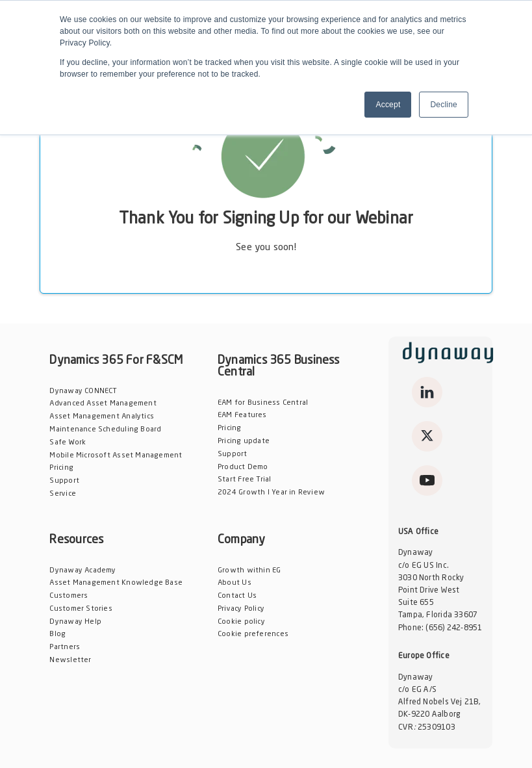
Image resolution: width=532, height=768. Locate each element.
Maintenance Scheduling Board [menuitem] (105, 430)
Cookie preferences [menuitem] (253, 634)
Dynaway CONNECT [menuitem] (83, 391)
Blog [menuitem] (57, 634)
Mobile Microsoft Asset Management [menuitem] (116, 456)
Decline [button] (444, 105)
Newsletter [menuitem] (70, 660)
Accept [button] (388, 105)
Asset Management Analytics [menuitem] (102, 417)
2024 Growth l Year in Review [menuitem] (271, 493)
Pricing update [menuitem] (244, 442)
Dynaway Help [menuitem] (75, 622)
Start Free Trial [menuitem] (244, 480)
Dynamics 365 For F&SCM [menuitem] (116, 361)
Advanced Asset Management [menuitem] (103, 404)
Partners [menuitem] (65, 647)
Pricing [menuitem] (61, 468)
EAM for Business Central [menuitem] (263, 403)
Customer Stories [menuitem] (81, 609)
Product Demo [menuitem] (243, 467)
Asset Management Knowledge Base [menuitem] (116, 583)
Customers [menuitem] (69, 596)
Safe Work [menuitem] (68, 443)
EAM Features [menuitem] (242, 416)
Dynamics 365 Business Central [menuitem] (279, 366)
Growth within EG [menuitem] (249, 571)
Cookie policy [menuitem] (241, 622)
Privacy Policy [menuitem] (241, 609)
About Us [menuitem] (234, 583)
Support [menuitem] (64, 481)
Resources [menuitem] (76, 540)
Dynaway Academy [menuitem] (82, 571)
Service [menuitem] (63, 494)
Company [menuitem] (242, 540)
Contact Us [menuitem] (237, 596)
